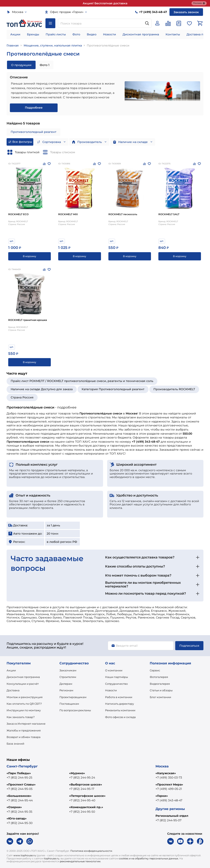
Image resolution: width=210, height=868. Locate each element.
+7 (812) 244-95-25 (19, 777)
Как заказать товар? (21, 717)
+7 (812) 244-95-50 (82, 812)
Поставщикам (69, 704)
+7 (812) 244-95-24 (82, 777)
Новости (110, 34)
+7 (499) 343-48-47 (169, 800)
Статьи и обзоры (161, 690)
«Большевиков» (19, 796)
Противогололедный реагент (34, 132)
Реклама (199, 3)
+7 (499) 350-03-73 (169, 777)
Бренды (33, 34)
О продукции (21, 65)
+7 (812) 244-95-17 (82, 789)
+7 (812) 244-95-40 (82, 800)
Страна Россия (22, 397)
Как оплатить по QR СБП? (24, 704)
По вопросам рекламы (75, 710)
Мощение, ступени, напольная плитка (53, 45)
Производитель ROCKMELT (174, 389)
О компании (114, 670)
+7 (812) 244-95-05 (20, 789)
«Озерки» (14, 807)
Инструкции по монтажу (24, 710)
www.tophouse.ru (25, 855)
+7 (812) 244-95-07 (168, 820)
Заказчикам (68, 670)
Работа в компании (119, 697)
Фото (76, 34)
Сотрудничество (116, 684)
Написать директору (120, 704)
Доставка (13, 690)
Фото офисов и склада (120, 717)
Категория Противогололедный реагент (113, 389)
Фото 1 (45, 65)
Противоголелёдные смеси (108, 45)
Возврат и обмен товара (24, 737)
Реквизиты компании (120, 710)
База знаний (15, 744)
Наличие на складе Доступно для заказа (42, 389)
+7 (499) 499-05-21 (169, 789)
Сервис (155, 670)
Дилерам (66, 684)
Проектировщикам (73, 697)
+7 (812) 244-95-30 (20, 823)
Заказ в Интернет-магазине (26, 724)
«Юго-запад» (17, 818)
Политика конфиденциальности (91, 851)
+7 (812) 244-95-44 (20, 800)
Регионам (66, 690)
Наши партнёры (117, 677)
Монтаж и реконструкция (25, 697)
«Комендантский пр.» (86, 807)
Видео (92, 34)
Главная (13, 45)
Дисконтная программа (141, 34)
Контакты (173, 34)
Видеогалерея (160, 684)
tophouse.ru (52, 858)
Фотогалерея (159, 677)
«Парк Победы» (19, 773)
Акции (15, 34)
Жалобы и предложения (24, 730)
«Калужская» (166, 773)
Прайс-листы (56, 34)
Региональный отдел (172, 816)
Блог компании (160, 697)
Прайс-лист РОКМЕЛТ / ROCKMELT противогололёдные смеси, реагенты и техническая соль (82, 381)
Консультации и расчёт (23, 684)
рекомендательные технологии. (80, 861)
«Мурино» (77, 773)
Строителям (68, 677)
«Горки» (162, 796)
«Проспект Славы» (21, 784)
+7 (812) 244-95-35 (19, 812)
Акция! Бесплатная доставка (105, 3)
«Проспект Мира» (169, 784)
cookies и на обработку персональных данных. (149, 858)
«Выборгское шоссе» (86, 784)
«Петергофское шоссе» (87, 796)
